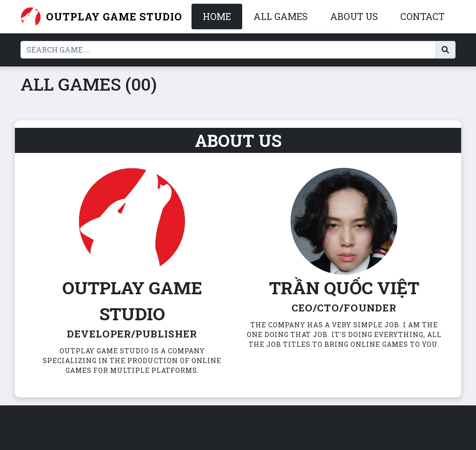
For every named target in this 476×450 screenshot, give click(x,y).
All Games (281, 16)
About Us (354, 16)
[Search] (228, 50)
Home (217, 16)
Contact (422, 16)
